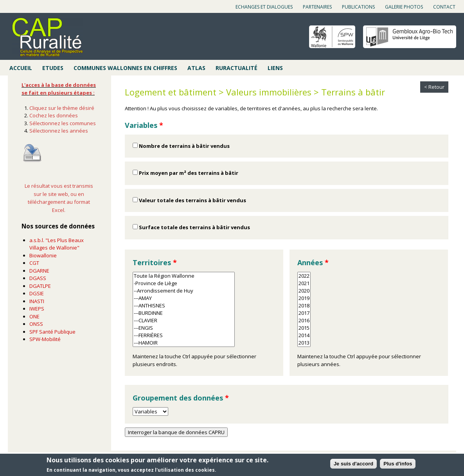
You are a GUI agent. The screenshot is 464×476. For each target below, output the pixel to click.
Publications (358, 7)
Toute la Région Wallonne (184, 276)
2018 (304, 306)
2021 (304, 283)
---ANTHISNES (184, 306)
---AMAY (184, 298)
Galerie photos (404, 7)
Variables (144, 125)
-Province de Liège (184, 283)
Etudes (53, 68)
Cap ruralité (47, 37)
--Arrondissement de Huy (184, 291)
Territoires (155, 262)
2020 (304, 291)
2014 (304, 335)
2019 (304, 298)
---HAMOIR (184, 343)
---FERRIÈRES (184, 335)
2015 (304, 328)
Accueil (21, 68)
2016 (304, 321)
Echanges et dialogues (264, 7)
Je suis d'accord (353, 464)
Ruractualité (236, 68)
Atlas (196, 68)
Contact (444, 7)
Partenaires (317, 7)
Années (313, 262)
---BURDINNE (184, 313)
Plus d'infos (398, 464)
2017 (304, 313)
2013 (304, 343)
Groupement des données (181, 398)
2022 (304, 276)
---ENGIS (184, 328)
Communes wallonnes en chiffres (125, 68)
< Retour (434, 87)
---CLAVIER (184, 321)
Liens (275, 68)
